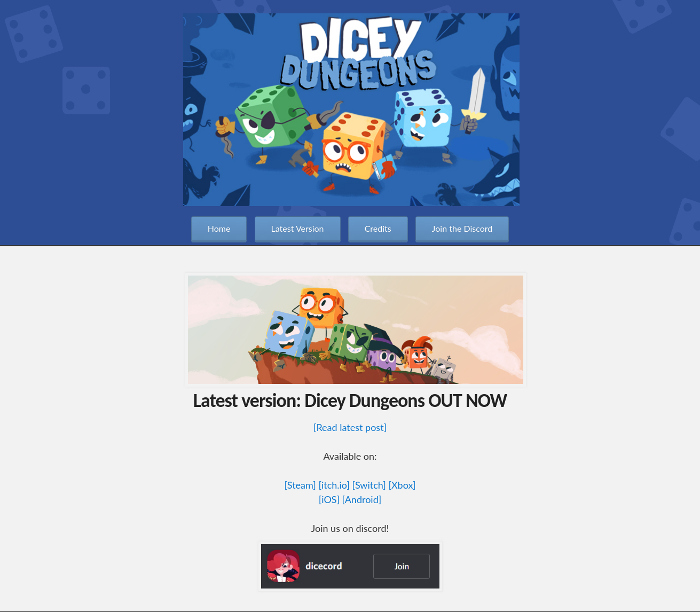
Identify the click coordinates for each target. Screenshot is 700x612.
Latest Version (298, 228)
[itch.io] (334, 485)
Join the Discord (462, 228)
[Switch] (369, 485)
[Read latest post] (350, 427)
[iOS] (329, 499)
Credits (378, 228)
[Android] (362, 499)
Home (219, 228)
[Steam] (300, 485)
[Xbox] (402, 485)
